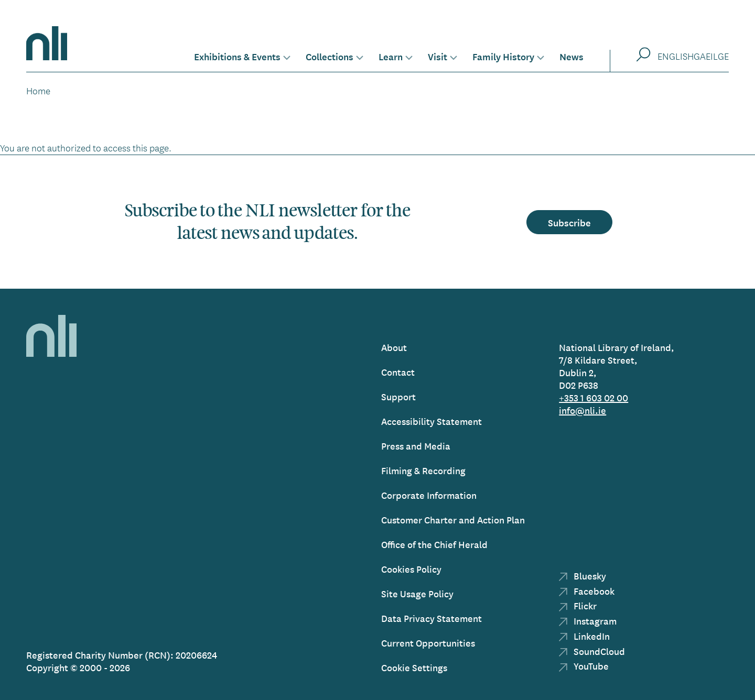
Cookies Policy (411, 569)
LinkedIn (584, 636)
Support (398, 396)
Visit (438, 56)
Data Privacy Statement (432, 618)
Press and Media (416, 446)
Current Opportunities (428, 643)
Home (38, 91)
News (571, 56)
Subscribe (569, 222)
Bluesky (583, 576)
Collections (330, 56)
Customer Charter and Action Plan (453, 519)
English (676, 56)
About (394, 347)
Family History (503, 56)
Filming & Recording (423, 470)
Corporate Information (429, 495)
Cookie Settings (414, 667)
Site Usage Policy (417, 593)
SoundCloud (592, 651)
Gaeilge (711, 56)
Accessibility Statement (432, 421)
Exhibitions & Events (237, 56)
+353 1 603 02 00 (594, 397)
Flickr (578, 605)
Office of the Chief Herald (434, 544)
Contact (398, 372)
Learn (391, 56)
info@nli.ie (583, 410)
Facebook (587, 591)
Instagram (588, 621)
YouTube (584, 666)
